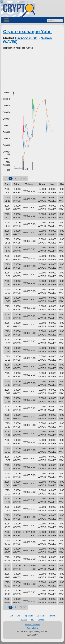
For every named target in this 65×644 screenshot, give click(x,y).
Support (41, 620)
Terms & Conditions (32, 625)
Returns (52, 616)
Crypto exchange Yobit (27, 32)
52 (24, 178)
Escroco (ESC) (27, 38)
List (11, 616)
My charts (41, 616)
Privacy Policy (32, 628)
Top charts (28, 616)
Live (19, 616)
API (33, 620)
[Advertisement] (32, 69)
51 (21, 178)
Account (24, 620)
